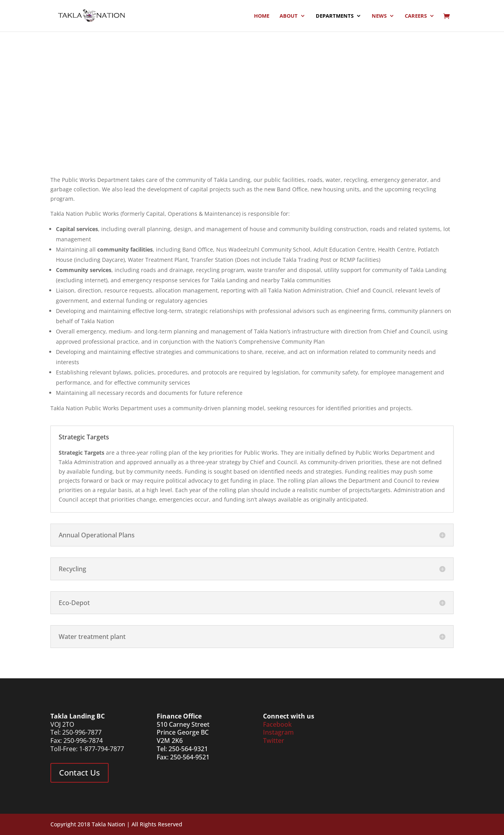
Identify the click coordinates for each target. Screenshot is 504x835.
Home (262, 16)
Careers (416, 16)
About (289, 16)
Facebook (277, 724)
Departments (335, 16)
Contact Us (80, 773)
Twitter (274, 741)
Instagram (278, 732)
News (379, 16)
